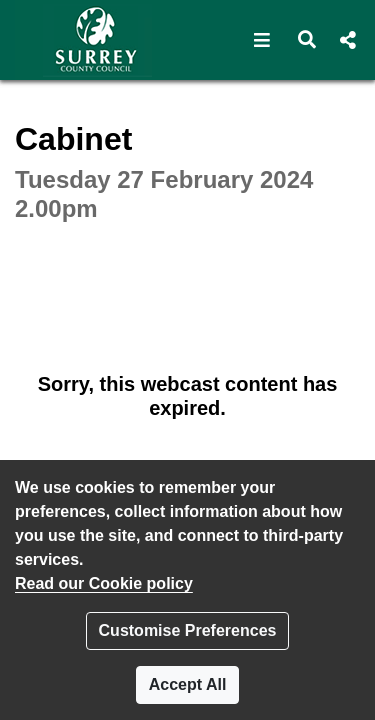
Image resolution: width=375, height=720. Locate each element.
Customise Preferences (188, 630)
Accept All (188, 684)
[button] (262, 40)
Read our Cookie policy (104, 583)
